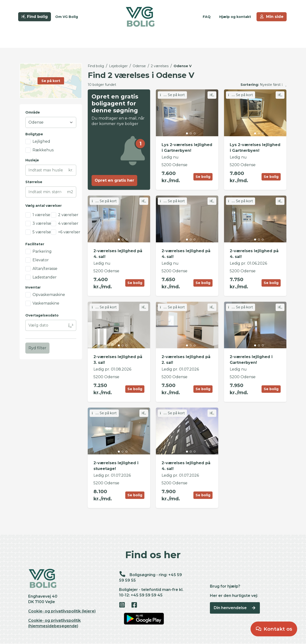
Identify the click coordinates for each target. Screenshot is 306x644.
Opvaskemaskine (49, 295)
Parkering (42, 251)
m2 (70, 192)
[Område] (51, 122)
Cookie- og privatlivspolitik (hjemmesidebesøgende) (55, 623)
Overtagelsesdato (42, 315)
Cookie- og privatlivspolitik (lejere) (62, 611)
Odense (139, 66)
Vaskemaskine (46, 303)
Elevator (41, 260)
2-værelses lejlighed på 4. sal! (118, 254)
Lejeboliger (118, 66)
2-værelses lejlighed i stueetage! (116, 466)
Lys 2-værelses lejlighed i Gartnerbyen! (187, 148)
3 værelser (43, 223)
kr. (71, 170)
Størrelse (34, 182)
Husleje (32, 160)
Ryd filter (37, 348)
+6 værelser (69, 232)
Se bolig (203, 177)
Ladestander (45, 277)
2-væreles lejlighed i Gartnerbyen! (251, 360)
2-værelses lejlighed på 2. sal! (186, 360)
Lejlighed (41, 141)
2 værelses (160, 66)
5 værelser (43, 232)
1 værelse (41, 215)
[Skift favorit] (212, 95)
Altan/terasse (45, 269)
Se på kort (172, 95)
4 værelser (68, 223)
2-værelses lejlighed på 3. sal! (118, 360)
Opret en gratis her (114, 180)
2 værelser (68, 215)
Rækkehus (43, 150)
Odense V (183, 66)
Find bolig (96, 66)
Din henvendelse (235, 608)
